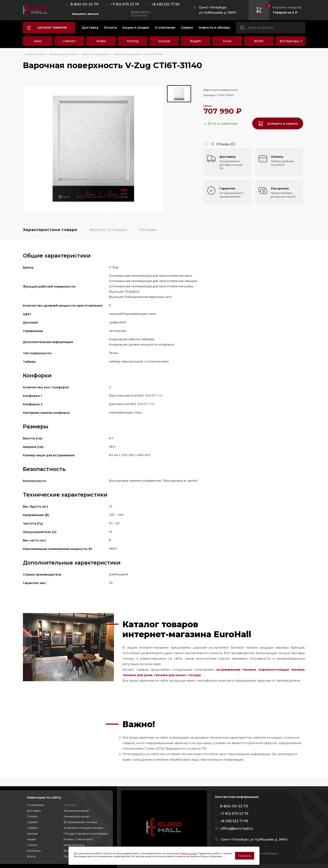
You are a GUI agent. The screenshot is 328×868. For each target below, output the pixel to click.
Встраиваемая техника (80, 822)
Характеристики (50, 230)
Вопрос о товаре (108, 230)
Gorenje (164, 41)
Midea (101, 41)
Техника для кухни (76, 816)
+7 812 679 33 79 (125, 4)
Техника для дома (76, 811)
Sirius (227, 41)
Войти (31, 856)
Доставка (34, 811)
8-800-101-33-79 (84, 4)
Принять (245, 856)
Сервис (32, 822)
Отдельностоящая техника (83, 828)
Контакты (34, 851)
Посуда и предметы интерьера (86, 833)
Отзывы (148, 230)
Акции (31, 839)
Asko (38, 41)
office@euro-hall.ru (237, 829)
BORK (259, 41)
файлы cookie (189, 853)
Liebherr (69, 41)
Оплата (32, 816)
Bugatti (196, 41)
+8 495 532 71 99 (165, 4)
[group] (93, 149)
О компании (36, 805)
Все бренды (289, 41)
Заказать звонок (86, 14)
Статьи (32, 845)
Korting (133, 41)
